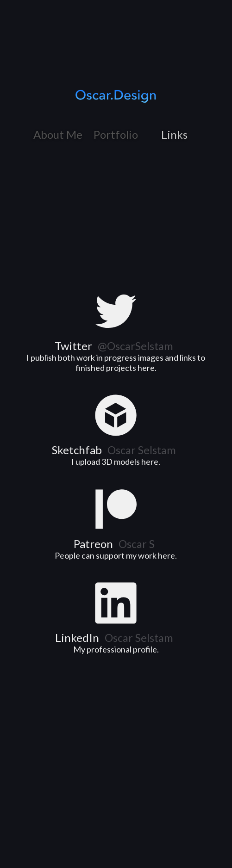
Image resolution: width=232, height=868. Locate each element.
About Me (58, 134)
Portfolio (116, 134)
